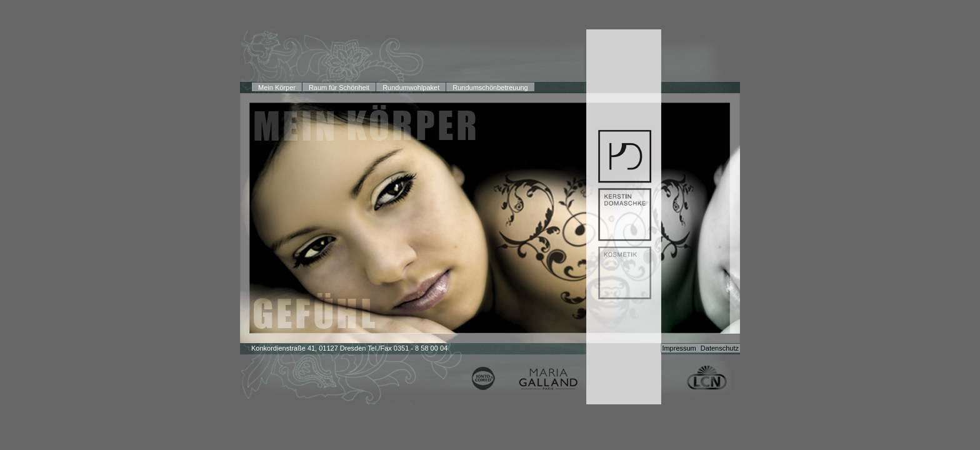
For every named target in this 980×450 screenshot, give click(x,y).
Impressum (680, 348)
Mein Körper (277, 87)
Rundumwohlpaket (411, 87)
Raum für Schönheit (339, 87)
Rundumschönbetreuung (490, 87)
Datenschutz (720, 348)
